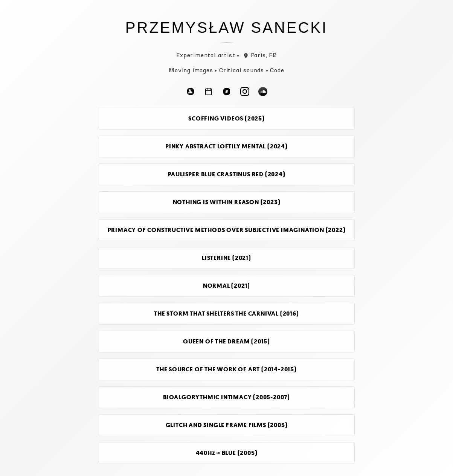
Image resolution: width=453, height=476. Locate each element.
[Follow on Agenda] (209, 93)
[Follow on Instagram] (245, 93)
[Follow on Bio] (191, 93)
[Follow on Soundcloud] (263, 93)
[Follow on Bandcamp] (227, 93)
